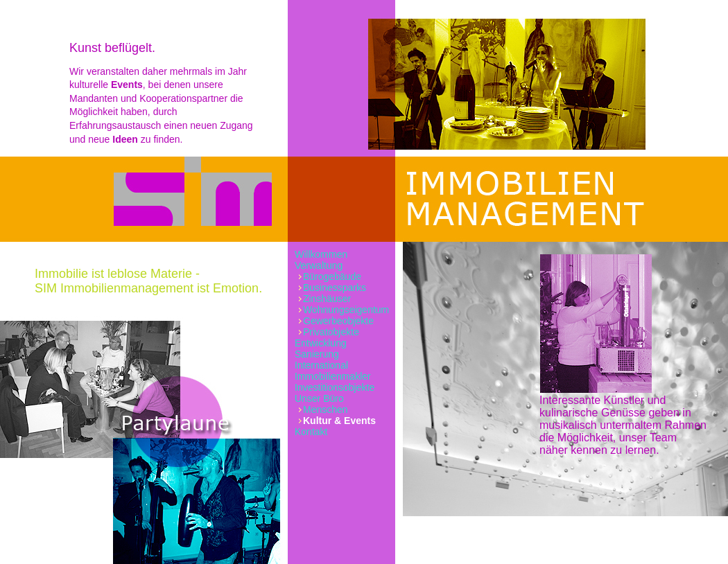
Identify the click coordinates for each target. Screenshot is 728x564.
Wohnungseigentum (346, 310)
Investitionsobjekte (335, 387)
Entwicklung (321, 343)
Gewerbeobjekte (338, 321)
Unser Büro (319, 398)
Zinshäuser (327, 299)
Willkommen (321, 254)
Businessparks (335, 288)
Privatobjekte (331, 332)
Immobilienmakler (333, 376)
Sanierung (317, 354)
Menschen (326, 409)
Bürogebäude (332, 276)
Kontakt (311, 432)
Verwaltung (319, 265)
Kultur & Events (339, 421)
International (321, 365)
